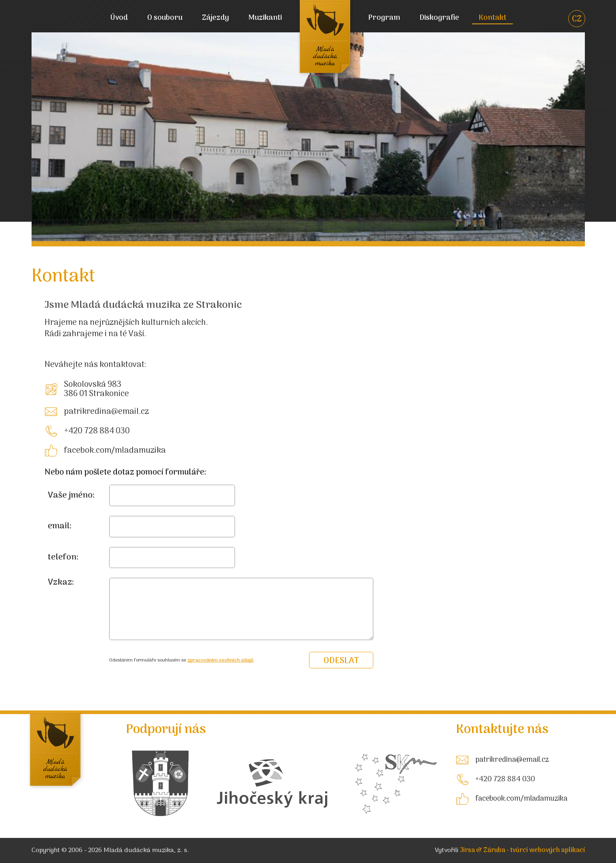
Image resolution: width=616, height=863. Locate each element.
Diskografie (439, 18)
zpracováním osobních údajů (220, 660)
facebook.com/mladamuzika (521, 799)
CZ (577, 20)
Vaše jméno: (71, 496)
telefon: (63, 558)
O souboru (165, 18)
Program (384, 18)
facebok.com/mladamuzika (115, 451)
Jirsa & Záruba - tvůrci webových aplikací (522, 850)
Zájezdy (215, 18)
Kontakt (492, 18)
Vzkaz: (61, 583)
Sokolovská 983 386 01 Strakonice (96, 389)
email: (60, 526)
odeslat (341, 661)
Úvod (119, 18)
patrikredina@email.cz (106, 412)
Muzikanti (265, 18)
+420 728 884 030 (97, 431)
